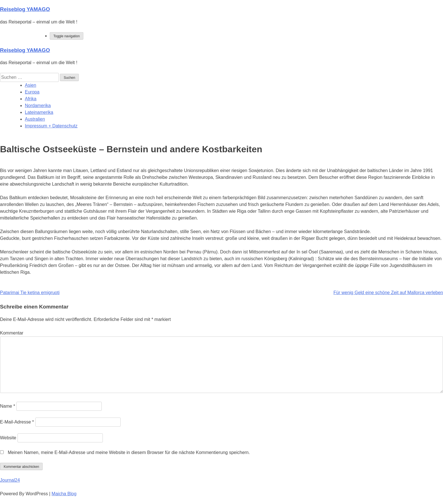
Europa (32, 92)
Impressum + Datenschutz (51, 126)
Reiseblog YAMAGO (25, 9)
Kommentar (12, 333)
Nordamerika (38, 106)
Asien (31, 85)
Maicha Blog (64, 494)
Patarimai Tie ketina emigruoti (30, 293)
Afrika (31, 99)
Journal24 (10, 480)
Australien (35, 119)
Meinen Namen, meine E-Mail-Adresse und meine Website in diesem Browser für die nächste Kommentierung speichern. (129, 452)
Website (8, 438)
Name (7, 406)
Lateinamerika (39, 112)
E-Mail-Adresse (17, 422)
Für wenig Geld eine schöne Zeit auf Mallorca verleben (388, 293)
